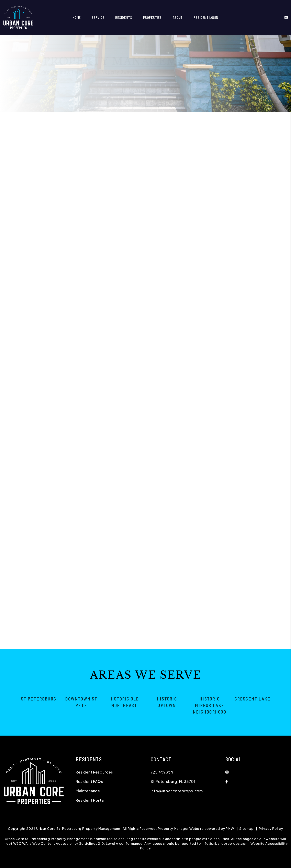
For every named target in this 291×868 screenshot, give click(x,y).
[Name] (233, 190)
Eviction (220, 118)
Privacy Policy (271, 829)
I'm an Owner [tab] (202, 180)
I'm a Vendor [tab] (259, 180)
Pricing (239, 118)
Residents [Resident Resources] (124, 17)
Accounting (197, 118)
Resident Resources (94, 772)
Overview (53, 118)
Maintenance (171, 118)
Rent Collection (141, 118)
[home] (18, 17)
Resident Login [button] (206, 17)
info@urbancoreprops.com (177, 791)
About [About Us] (178, 17)
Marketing (75, 118)
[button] (283, 17)
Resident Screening (106, 118)
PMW (230, 829)
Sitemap (246, 829)
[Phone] (233, 211)
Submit (274, 293)
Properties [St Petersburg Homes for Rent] (153, 17)
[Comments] (233, 247)
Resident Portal (90, 800)
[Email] (233, 201)
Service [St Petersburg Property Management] (98, 17)
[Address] (233, 222)
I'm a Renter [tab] (231, 180)
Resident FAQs (89, 781)
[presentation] (249, 274)
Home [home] (77, 17)
